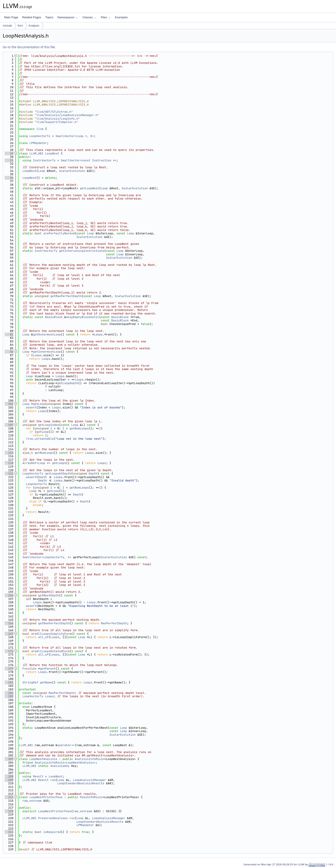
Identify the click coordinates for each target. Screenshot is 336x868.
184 (9, 693)
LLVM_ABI (36, 153)
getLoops (59, 463)
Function (29, 669)
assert (31, 407)
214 (9, 797)
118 (9, 463)
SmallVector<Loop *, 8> (75, 136)
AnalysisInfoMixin (90, 759)
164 (9, 623)
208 (9, 776)
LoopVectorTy (40, 136)
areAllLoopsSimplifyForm (51, 634)
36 (9, 178)
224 (9, 832)
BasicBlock (54, 317)
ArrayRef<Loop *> (37, 463)
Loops (98, 334)
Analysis (34, 26)
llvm (20, 26)
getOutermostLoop (47, 334)
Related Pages (32, 17)
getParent (48, 669)
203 (9, 759)
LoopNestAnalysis (43, 759)
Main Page (11, 17)
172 (9, 651)
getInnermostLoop (47, 352)
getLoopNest (90, 188)
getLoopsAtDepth (58, 474)
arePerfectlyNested (59, 233)
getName (46, 682)
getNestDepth (49, 595)
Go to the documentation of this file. (29, 47)
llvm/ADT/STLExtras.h (54, 112)
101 (9, 404)
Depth (93, 474)
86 (9, 352)
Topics (49, 17)
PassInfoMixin (91, 797)
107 (9, 425)
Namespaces (68, 17)
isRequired (52, 832)
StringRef (30, 682)
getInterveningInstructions (82, 251)
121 (9, 474)
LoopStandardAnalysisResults (81, 783)
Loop (42, 171)
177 (9, 669)
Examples (121, 17)
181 (9, 682)
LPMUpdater (38, 143)
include (7, 26)
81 (9, 334)
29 (9, 153)
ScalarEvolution (72, 171)
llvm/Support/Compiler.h (56, 122)
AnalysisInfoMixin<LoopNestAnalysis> (65, 763)
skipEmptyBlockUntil (83, 317)
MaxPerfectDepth (114, 623)
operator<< (66, 745)
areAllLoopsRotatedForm (50, 651)
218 (9, 811)
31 (9, 160)
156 (9, 595)
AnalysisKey (60, 766)
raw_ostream (32, 801)
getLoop (39, 404)
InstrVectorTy (44, 160)
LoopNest (52, 153)
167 (9, 634)
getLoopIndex (49, 425)
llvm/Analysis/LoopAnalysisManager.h (67, 115)
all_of (43, 637)
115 (9, 453)
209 (9, 780)
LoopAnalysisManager (90, 780)
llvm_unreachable (40, 439)
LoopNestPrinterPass (46, 797)
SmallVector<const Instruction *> (89, 160)
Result (38, 776)
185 (9, 696)
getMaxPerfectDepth (66, 296)
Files (105, 17)
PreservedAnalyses (53, 818)
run (53, 780)
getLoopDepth (68, 383)
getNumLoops (79, 428)
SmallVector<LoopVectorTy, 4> (47, 557)
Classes (89, 17)
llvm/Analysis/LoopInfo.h (57, 119)
